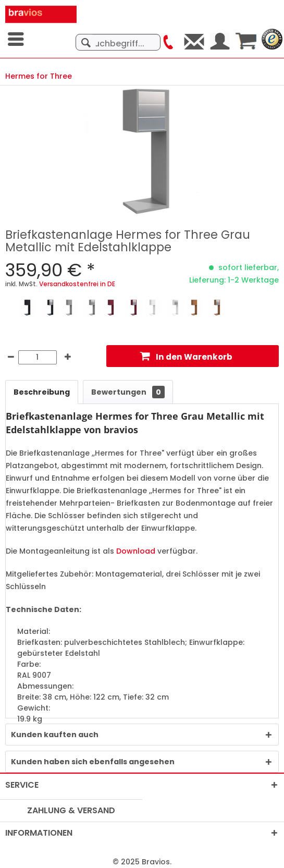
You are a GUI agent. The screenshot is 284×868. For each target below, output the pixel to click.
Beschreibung (42, 392)
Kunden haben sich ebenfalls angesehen (93, 762)
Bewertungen (128, 392)
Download (136, 551)
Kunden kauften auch (55, 735)
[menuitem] (17, 39)
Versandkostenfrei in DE (77, 284)
